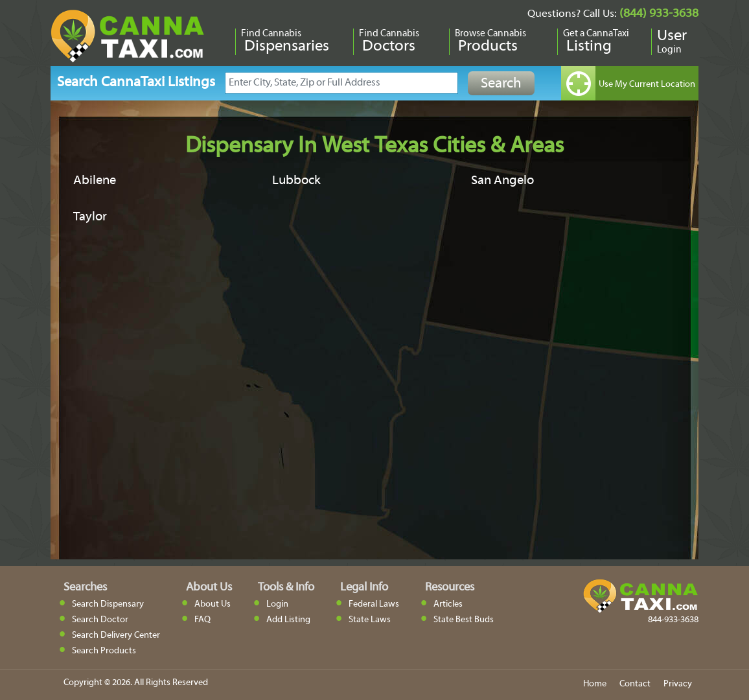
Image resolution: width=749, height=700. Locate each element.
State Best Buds (464, 620)
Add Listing (288, 620)
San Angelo (502, 181)
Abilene (95, 181)
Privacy (678, 684)
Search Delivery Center (116, 636)
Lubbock (296, 181)
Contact (635, 684)
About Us (213, 604)
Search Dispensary (108, 604)
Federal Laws (374, 604)
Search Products (104, 651)
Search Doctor (100, 620)
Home (595, 684)
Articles (448, 604)
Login (277, 604)
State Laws (370, 620)
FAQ (202, 620)
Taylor (90, 217)
